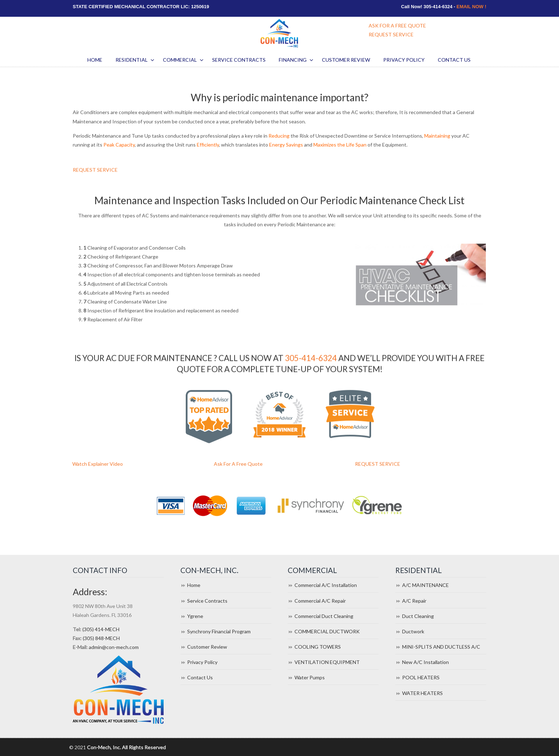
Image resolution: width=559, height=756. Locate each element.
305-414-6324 (311, 360)
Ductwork (413, 631)
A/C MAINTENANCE (425, 585)
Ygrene (195, 616)
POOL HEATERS (421, 677)
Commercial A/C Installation (326, 585)
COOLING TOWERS (318, 647)
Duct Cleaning (418, 616)
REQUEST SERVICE (391, 34)
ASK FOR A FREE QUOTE (397, 25)
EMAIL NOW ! (471, 7)
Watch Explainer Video (116, 464)
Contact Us (200, 677)
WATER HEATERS (422, 693)
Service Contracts (207, 601)
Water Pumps (310, 677)
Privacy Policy (202, 662)
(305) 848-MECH (101, 638)
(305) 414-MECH (101, 629)
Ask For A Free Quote (257, 464)
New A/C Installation (425, 662)
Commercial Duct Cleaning (324, 616)
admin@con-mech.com (114, 647)
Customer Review (207, 647)
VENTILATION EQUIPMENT (327, 662)
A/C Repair (414, 601)
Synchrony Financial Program (219, 631)
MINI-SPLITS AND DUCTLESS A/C (441, 647)
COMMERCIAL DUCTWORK (327, 631)
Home (194, 585)
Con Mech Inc (279, 33)
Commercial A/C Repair (320, 601)
